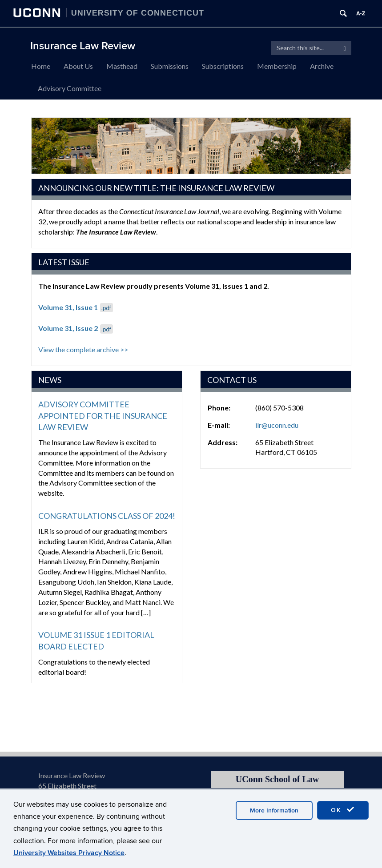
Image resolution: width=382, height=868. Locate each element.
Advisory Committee (70, 88)
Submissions (170, 66)
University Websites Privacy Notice (69, 853)
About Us (78, 66)
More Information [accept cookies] (274, 810)
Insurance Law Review (83, 46)
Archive (322, 66)
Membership (277, 66)
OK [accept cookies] (343, 810)
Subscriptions (223, 66)
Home (41, 66)
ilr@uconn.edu (277, 425)
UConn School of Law (277, 779)
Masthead (122, 66)
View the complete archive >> (83, 349)
